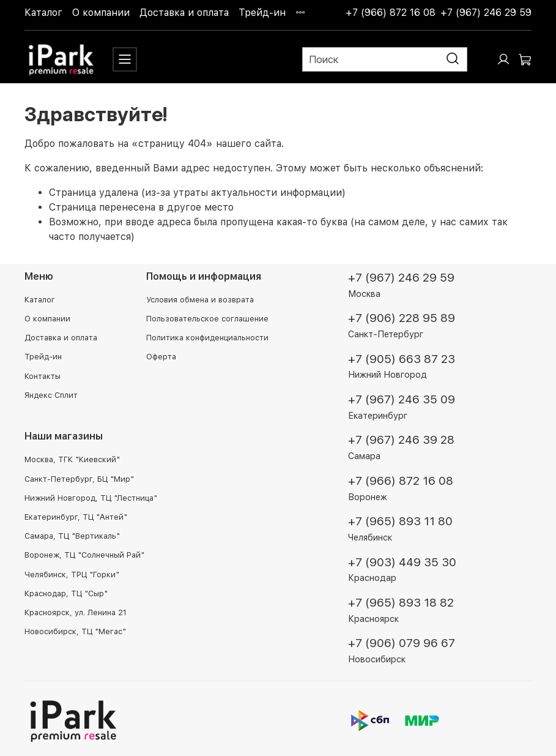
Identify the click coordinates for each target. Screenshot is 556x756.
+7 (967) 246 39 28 (401, 440)
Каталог (43, 13)
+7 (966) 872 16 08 (391, 13)
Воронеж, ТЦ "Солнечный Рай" (84, 555)
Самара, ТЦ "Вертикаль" (72, 536)
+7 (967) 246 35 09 (402, 399)
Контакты (43, 376)
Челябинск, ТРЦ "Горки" (72, 574)
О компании (101, 13)
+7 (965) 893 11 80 (400, 521)
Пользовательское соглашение (207, 319)
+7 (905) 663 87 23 (402, 359)
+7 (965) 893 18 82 (401, 603)
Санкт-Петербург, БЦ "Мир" (79, 479)
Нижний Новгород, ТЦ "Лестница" (91, 498)
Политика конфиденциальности (207, 338)
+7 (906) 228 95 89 (402, 318)
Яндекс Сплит (51, 395)
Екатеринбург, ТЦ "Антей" (76, 517)
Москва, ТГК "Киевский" (72, 459)
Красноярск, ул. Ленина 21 (76, 612)
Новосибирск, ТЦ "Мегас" (75, 631)
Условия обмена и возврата (200, 300)
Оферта (161, 357)
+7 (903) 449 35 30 (402, 562)
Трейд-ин (262, 13)
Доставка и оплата (184, 13)
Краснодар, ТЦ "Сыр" (66, 593)
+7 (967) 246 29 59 (486, 13)
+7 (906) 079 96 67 (402, 643)
